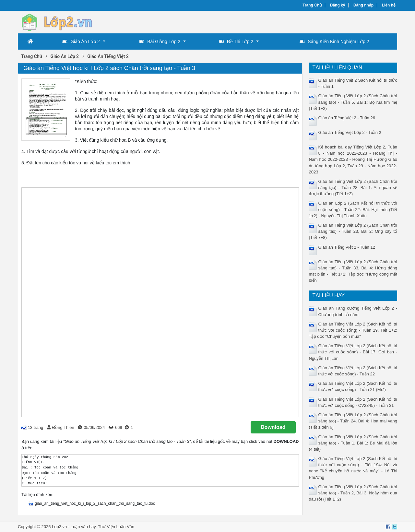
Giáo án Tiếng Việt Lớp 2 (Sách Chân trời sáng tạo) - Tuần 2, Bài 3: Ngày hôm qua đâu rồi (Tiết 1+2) (353, 493)
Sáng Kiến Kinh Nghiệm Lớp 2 (334, 41)
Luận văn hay (83, 527)
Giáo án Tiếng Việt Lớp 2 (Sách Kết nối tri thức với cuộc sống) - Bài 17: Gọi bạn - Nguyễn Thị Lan (353, 352)
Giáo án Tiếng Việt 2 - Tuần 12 (347, 247)
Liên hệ (389, 5)
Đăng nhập (363, 5)
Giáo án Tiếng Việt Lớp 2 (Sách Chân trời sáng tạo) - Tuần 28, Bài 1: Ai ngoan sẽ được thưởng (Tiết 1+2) (353, 188)
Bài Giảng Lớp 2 (160, 41)
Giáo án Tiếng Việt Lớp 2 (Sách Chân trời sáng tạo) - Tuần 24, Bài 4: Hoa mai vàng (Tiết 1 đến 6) (353, 421)
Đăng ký (338, 5)
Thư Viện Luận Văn (116, 527)
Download (273, 427)
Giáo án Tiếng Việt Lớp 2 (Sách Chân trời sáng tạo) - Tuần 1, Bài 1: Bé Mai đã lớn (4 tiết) (353, 443)
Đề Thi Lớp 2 (236, 41)
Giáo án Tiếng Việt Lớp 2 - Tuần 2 (350, 132)
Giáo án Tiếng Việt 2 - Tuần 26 (347, 118)
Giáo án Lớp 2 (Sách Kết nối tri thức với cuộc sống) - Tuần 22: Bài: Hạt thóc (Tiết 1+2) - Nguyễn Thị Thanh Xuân (353, 209)
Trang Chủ (312, 5)
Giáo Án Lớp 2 (81, 41)
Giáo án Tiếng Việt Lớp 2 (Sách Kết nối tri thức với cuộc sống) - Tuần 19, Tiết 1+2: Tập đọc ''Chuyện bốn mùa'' (353, 330)
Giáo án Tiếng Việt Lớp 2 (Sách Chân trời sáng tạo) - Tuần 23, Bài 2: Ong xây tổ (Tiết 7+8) (353, 231)
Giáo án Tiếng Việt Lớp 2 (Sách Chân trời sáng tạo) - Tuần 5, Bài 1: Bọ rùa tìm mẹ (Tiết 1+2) (353, 102)
